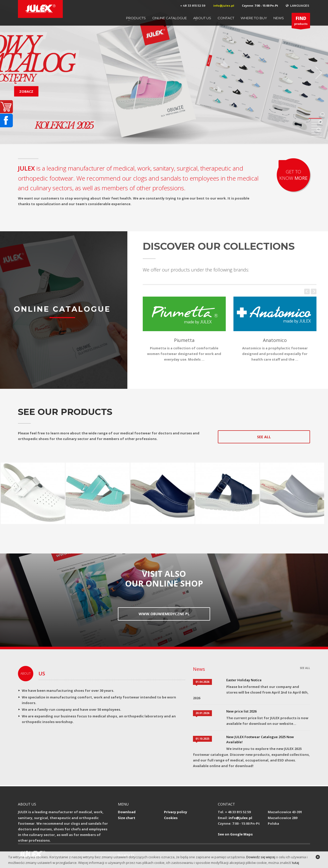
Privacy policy (176, 812)
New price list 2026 (241, 711)
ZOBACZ (26, 91)
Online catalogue (170, 18)
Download (127, 812)
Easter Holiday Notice (244, 680)
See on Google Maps (235, 834)
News (279, 18)
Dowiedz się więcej (261, 857)
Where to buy (254, 18)
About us (202, 18)
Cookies (171, 818)
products (301, 22)
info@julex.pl (224, 6)
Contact (226, 18)
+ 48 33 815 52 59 (193, 6)
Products (136, 18)
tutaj (296, 863)
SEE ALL (305, 668)
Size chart (127, 818)
